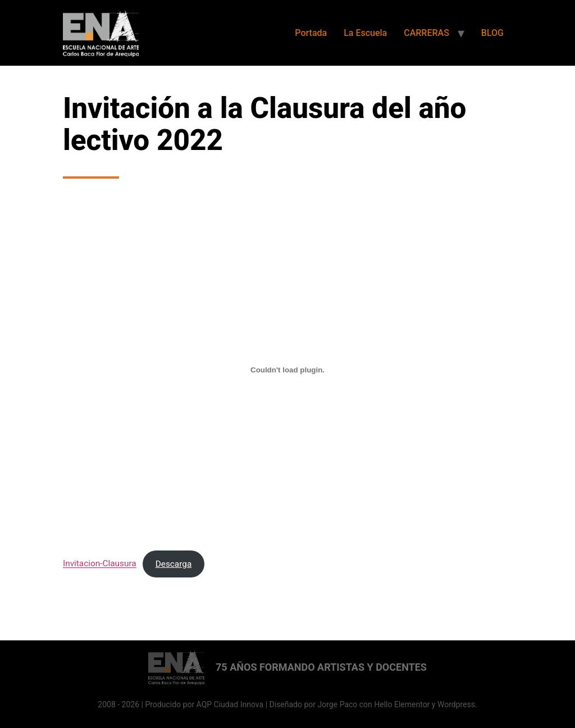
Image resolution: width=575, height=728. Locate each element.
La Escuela (365, 33)
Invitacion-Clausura (100, 564)
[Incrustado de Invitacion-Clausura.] (287, 370)
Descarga (174, 564)
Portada (311, 33)
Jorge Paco (338, 704)
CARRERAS (426, 33)
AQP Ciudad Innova (230, 704)
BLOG (492, 33)
